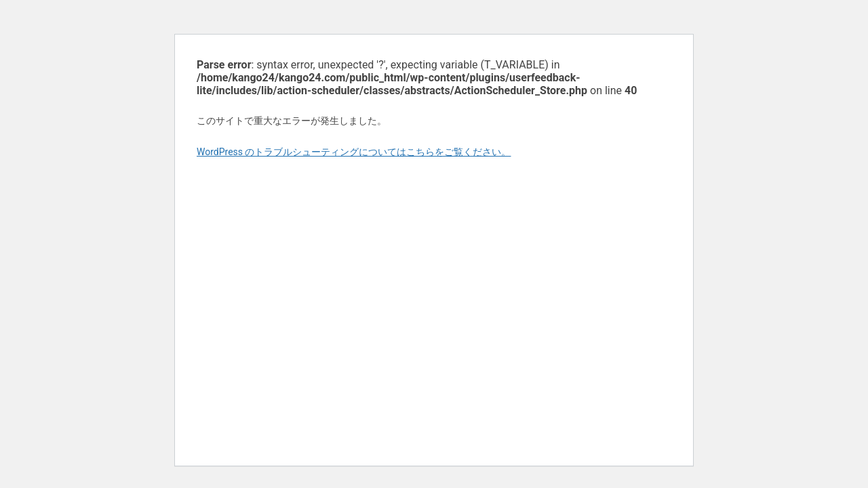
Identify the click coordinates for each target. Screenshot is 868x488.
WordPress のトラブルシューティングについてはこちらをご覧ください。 (354, 152)
